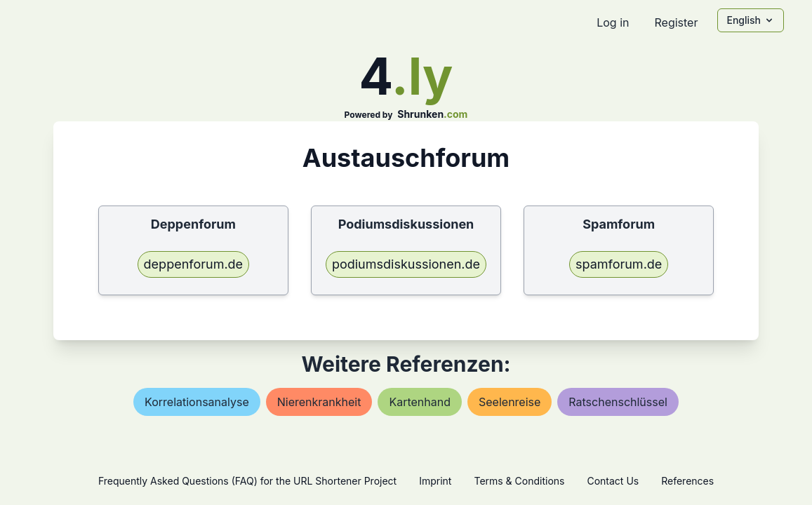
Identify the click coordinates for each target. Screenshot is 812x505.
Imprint (435, 481)
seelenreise (510, 402)
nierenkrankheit (319, 402)
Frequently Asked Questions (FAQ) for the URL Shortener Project (247, 481)
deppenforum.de (194, 264)
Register (676, 22)
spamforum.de (619, 264)
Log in (613, 22)
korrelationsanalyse (197, 402)
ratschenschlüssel (618, 402)
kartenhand (420, 402)
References (687, 481)
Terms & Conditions (519, 481)
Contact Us (613, 481)
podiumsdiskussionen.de (406, 264)
